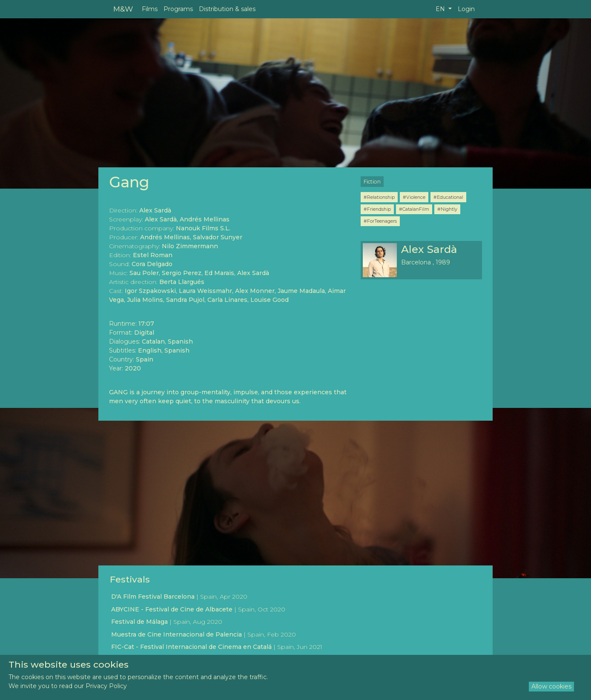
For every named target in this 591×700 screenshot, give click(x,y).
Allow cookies (551, 686)
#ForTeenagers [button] (380, 221)
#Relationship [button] (379, 197)
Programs (178, 9)
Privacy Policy (106, 686)
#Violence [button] (414, 197)
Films (150, 9)
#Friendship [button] (377, 209)
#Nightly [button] (447, 209)
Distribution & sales (227, 9)
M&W (123, 9)
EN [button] (441, 9)
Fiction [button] (372, 182)
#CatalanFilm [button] (414, 209)
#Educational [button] (448, 197)
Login (466, 9)
